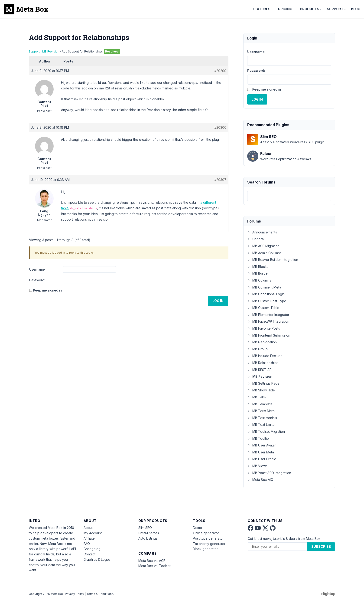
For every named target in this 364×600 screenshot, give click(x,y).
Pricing (285, 9)
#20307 (220, 180)
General (256, 239)
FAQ (87, 544)
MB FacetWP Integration (268, 321)
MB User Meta (261, 452)
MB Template (260, 404)
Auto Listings (148, 538)
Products (310, 9)
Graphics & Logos (97, 559)
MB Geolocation (262, 342)
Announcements (262, 232)
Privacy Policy (75, 594)
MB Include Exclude (265, 356)
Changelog (92, 549)
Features (262, 9)
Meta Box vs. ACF (152, 561)
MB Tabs (257, 397)
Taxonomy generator (209, 544)
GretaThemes (149, 533)
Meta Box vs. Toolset (154, 566)
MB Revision (51, 51)
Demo (197, 528)
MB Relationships (263, 363)
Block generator (205, 549)
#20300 (220, 127)
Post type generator (208, 538)
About (88, 528)
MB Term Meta (261, 411)
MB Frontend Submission (269, 335)
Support (335, 9)
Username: (37, 269)
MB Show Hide (261, 390)
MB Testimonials (262, 418)
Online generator (206, 533)
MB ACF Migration (263, 246)
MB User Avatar (262, 445)
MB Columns (259, 280)
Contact (89, 554)
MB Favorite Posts (264, 328)
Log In (218, 301)
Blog (356, 9)
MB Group (257, 349)
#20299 (220, 71)
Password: (37, 280)
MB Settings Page (263, 383)
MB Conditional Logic (266, 294)
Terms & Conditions (100, 594)
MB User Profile (262, 459)
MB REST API (260, 370)
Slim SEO (145, 528)
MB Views (257, 466)
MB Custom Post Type (267, 301)
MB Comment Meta (264, 287)
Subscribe (321, 546)
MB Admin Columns (264, 253)
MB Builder (258, 273)
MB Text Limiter (262, 425)
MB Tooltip (258, 438)
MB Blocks (258, 267)
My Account (93, 533)
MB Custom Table (263, 308)
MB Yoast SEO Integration (269, 473)
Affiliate (89, 538)
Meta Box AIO (260, 480)
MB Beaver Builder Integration (273, 260)
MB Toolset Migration (266, 431)
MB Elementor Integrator (268, 315)
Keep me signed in (47, 290)
